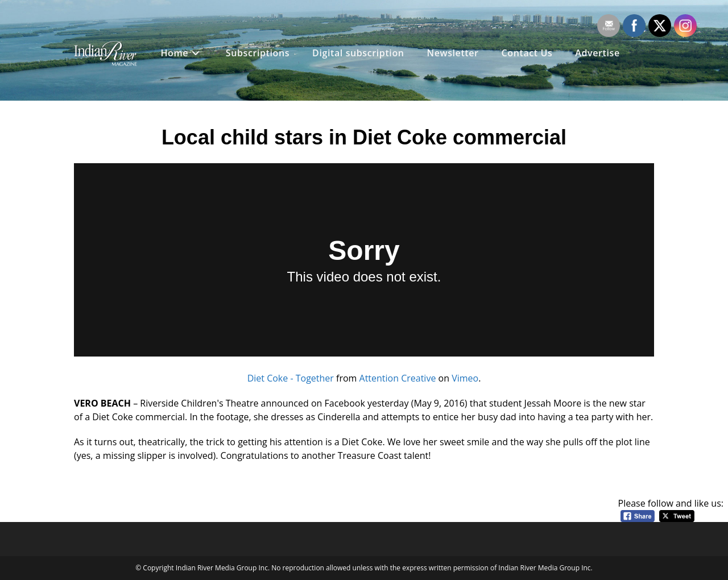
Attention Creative (398, 378)
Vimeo (465, 378)
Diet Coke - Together (291, 378)
